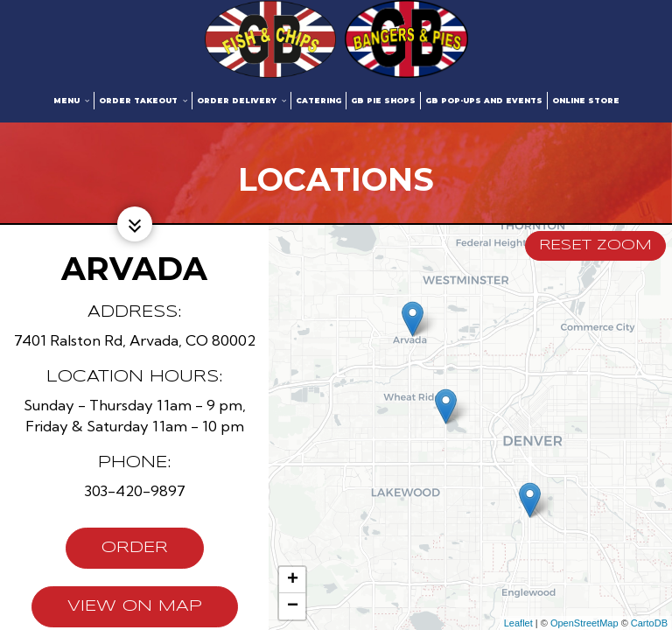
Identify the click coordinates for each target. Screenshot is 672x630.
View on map (117, 612)
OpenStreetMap (584, 623)
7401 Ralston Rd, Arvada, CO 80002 (135, 340)
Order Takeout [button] (143, 101)
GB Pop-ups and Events (484, 101)
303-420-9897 (135, 490)
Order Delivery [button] (241, 101)
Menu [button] (71, 101)
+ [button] (293, 580)
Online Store (586, 101)
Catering (318, 101)
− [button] (293, 606)
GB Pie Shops (383, 101)
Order (117, 553)
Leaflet (518, 623)
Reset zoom (595, 245)
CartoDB (649, 623)
